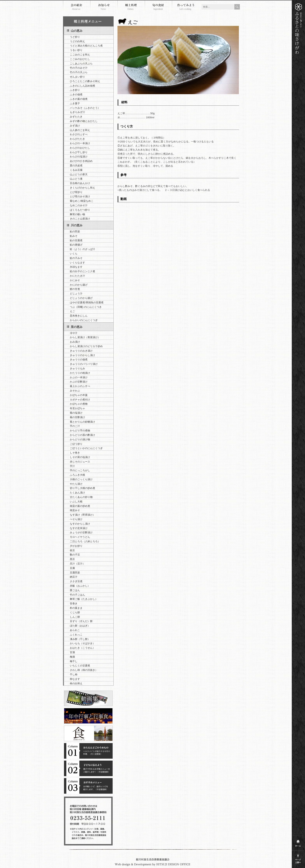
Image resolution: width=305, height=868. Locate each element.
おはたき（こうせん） (82, 648)
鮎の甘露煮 (76, 240)
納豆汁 (74, 577)
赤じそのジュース (80, 462)
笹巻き (74, 603)
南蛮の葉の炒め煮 (80, 506)
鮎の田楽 (75, 231)
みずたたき (76, 117)
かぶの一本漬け (79, 377)
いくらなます (77, 263)
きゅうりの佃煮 (79, 359)
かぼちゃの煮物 (79, 404)
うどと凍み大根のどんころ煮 (86, 46)
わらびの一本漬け (80, 143)
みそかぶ (75, 391)
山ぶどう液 (76, 179)
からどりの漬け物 (80, 439)
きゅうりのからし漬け (82, 355)
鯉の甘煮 (75, 289)
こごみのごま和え (80, 55)
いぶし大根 (76, 502)
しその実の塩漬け (80, 457)
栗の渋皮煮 (76, 165)
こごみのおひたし (80, 59)
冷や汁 (74, 333)
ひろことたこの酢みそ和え (85, 81)
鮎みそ (74, 236)
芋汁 (72, 466)
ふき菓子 (75, 103)
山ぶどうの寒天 (79, 174)
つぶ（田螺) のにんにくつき (86, 307)
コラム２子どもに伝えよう (88, 768)
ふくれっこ (76, 635)
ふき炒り (75, 90)
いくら (74, 254)
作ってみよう (186, 7)
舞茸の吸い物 (77, 214)
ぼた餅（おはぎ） (80, 626)
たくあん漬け (77, 493)
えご (72, 311)
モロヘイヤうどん (80, 537)
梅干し (74, 661)
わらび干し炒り (79, 152)
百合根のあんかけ (80, 183)
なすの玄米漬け (79, 528)
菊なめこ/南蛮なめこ (82, 201)
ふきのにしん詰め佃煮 (82, 86)
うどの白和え (77, 41)
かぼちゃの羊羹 (79, 395)
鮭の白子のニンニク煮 (82, 271)
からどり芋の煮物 (80, 430)
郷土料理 (131, 7)
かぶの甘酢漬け (79, 382)
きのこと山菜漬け (80, 219)
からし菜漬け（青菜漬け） (85, 337)
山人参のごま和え (80, 130)
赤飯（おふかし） (80, 586)
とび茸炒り (76, 192)
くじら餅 (75, 612)
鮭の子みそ (76, 258)
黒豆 (72, 559)
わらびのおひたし (80, 148)
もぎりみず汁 (77, 112)
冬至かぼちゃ (77, 408)
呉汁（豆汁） (77, 564)
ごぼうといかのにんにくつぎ (86, 448)
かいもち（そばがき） (82, 643)
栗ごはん (75, 590)
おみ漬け (75, 342)
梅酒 (72, 657)
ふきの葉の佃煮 (79, 99)
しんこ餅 (75, 617)
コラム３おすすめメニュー (88, 786)
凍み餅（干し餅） (80, 639)
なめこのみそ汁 (79, 205)
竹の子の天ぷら (79, 72)
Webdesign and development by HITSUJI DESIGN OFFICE (153, 864)
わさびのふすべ (79, 134)
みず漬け (75, 126)
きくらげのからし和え (82, 188)
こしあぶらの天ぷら (81, 64)
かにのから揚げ (79, 285)
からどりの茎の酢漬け (82, 435)
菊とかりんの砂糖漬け (82, 422)
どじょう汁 (76, 294)
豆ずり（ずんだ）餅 (81, 621)
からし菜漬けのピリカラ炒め (86, 346)
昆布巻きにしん (79, 316)
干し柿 (74, 674)
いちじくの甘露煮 (80, 666)
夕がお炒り (76, 546)
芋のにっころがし (80, 470)
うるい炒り (76, 50)
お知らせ (104, 7)
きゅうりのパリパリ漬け (84, 364)
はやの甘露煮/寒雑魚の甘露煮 (87, 302)
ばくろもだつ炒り (80, 210)
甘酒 (72, 652)
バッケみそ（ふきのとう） (85, 108)
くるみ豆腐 (76, 170)
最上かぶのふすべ (80, 386)
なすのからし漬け (80, 524)
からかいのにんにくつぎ (84, 320)
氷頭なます (76, 267)
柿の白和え (76, 683)
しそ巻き (75, 453)
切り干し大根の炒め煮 (82, 488)
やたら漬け (76, 484)
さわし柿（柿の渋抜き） (84, 670)
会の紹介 (77, 7)
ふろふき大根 (77, 475)
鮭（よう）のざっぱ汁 (82, 249)
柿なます (75, 679)
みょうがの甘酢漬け (81, 532)
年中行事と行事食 (88, 716)
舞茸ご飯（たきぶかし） (84, 599)
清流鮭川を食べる (88, 733)
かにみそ (75, 280)
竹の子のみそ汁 (79, 68)
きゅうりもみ (77, 368)
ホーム (298, 842)
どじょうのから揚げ (81, 298)
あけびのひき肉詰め (81, 161)
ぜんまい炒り (77, 77)
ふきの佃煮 (76, 94)
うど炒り (75, 37)
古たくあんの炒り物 (81, 497)
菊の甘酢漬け (77, 417)
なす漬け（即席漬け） (82, 515)
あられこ (75, 630)
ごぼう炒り (76, 444)
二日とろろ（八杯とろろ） (85, 541)
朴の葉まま (76, 608)
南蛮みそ (75, 510)
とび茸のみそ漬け (80, 196)
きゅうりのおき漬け (81, 351)
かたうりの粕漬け (80, 373)
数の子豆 (75, 555)
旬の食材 (158, 7)
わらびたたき (77, 139)
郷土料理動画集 (88, 698)
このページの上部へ (298, 858)
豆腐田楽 (75, 573)
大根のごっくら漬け (81, 479)
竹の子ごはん (77, 595)
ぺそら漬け (76, 519)
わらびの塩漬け (79, 157)
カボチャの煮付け (80, 400)
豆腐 (72, 568)
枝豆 (72, 550)
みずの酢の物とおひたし (84, 121)
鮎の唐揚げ (76, 245)
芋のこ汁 (75, 426)
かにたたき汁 (77, 276)
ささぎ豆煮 (76, 581)
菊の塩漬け (76, 413)
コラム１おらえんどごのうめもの (88, 751)
